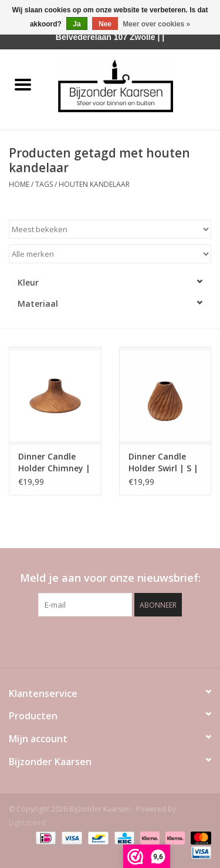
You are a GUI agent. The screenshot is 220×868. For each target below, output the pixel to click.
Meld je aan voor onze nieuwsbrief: (110, 578)
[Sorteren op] (110, 229)
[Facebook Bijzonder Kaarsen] (89, 641)
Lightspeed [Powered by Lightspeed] (27, 822)
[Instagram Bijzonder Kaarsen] (131, 641)
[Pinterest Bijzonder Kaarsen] (110, 641)
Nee (105, 24)
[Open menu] (23, 84)
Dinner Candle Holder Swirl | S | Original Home (163, 463)
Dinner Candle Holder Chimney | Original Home (54, 463)
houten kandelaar (94, 184)
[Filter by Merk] (110, 254)
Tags (44, 184)
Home (19, 184)
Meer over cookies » (156, 24)
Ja (77, 24)
